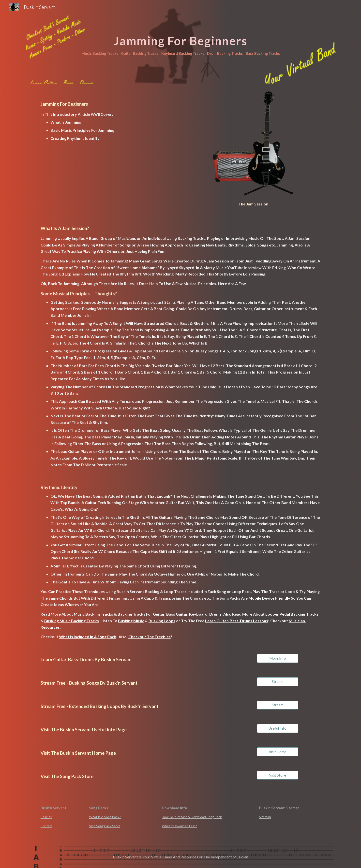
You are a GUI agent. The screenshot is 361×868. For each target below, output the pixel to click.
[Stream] (278, 682)
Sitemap (265, 817)
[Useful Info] (278, 728)
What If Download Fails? (179, 826)
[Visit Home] (278, 752)
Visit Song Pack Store (105, 826)
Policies (46, 817)
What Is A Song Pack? (105, 817)
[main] (180, 42)
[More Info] (278, 658)
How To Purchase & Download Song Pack (192, 817)
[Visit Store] (278, 775)
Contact (46, 826)
